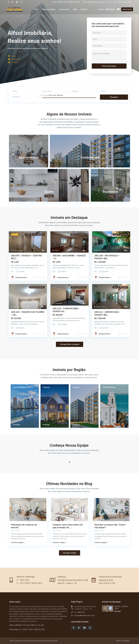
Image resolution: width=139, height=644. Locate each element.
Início (36, 9)
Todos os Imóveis (49, 9)
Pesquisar (114, 97)
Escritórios (110, 192)
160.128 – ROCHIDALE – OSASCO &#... (107, 257)
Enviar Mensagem (109, 66)
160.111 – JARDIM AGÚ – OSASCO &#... (107, 313)
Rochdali (99, 250)
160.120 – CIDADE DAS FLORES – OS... (28, 313)
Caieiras (46, 387)
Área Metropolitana (22, 387)
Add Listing (127, 9)
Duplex (49, 192)
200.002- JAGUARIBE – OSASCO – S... (69, 257)
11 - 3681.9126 (108, 9)
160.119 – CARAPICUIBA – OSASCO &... (66, 310)
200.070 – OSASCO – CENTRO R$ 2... (27, 257)
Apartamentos (29, 157)
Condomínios (90, 157)
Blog (75, 9)
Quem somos (64, 9)
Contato (84, 9)
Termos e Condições (123, 641)
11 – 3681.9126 (79, 612)
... (38, 268)
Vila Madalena (109, 387)
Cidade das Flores (19, 307)
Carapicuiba (58, 303)
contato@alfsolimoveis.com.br (84, 615)
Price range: (45, 95)
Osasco (15, 250)
